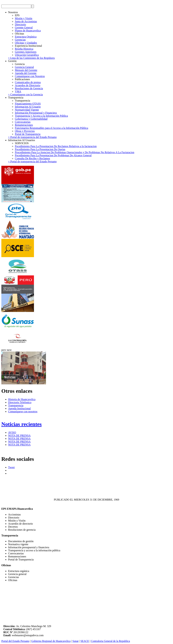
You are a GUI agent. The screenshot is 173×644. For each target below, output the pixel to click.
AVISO (12, 432)
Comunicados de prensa (28, 82)
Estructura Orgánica (26, 37)
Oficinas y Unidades (26, 43)
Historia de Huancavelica (22, 399)
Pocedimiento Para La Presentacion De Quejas (40, 149)
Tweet (11, 467)
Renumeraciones (24, 125)
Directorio (20, 24)
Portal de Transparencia (28, 134)
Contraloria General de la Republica (110, 641)
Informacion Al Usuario (28, 107)
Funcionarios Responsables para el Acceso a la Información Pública (52, 128)
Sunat (76, 641)
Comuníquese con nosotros (23, 411)
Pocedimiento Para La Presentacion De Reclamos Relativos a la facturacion (56, 146)
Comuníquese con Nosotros (30, 76)
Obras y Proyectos (25, 131)
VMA (18, 91)
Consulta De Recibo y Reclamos (32, 158)
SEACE (85, 641)
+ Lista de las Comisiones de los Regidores (31, 58)
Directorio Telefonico (20, 402)
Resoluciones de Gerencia (29, 88)
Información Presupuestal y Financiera (36, 113)
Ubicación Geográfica (27, 55)
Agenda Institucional (19, 408)
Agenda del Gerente (26, 73)
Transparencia (16, 405)
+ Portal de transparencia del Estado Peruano (32, 137)
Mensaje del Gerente (26, 70)
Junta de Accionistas (26, 21)
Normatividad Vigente (27, 110)
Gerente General (24, 27)
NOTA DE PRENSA (19, 436)
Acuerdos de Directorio (28, 85)
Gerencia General (24, 67)
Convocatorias (23, 122)
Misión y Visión (24, 18)
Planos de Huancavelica (28, 31)
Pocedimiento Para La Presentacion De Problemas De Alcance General (53, 155)
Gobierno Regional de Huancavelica (51, 641)
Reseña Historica (24, 49)
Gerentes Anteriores (26, 52)
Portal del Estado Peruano (15, 641)
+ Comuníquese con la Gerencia (25, 94)
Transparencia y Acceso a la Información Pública (41, 116)
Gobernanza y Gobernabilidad (31, 119)
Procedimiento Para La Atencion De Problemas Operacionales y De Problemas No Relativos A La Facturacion (75, 152)
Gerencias (20, 40)
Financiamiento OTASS (28, 104)
